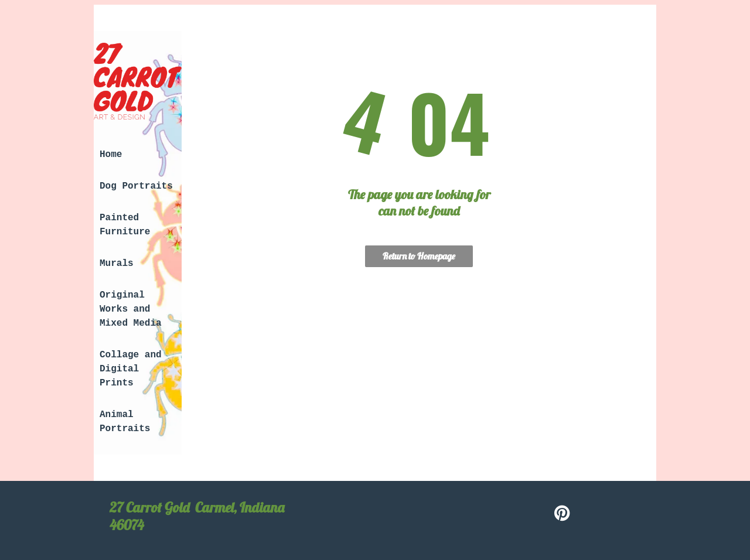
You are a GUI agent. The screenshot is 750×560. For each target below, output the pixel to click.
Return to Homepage (419, 256)
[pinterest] (562, 515)
